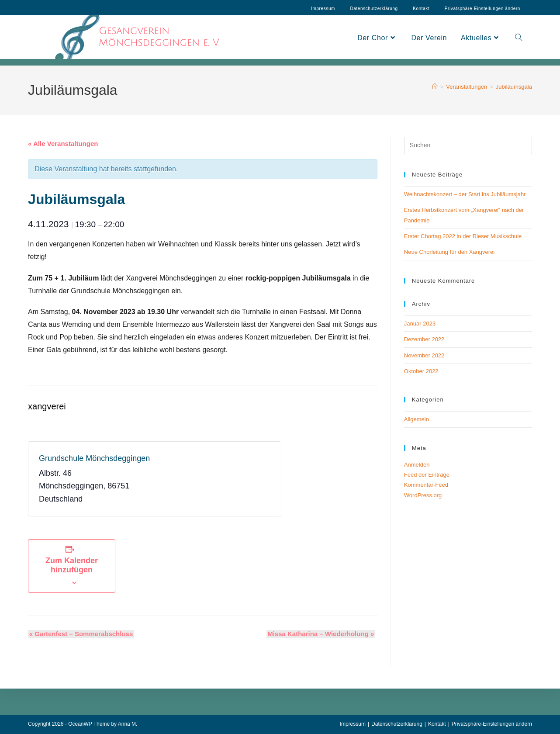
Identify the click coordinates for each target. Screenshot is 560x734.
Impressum (323, 9)
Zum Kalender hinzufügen (72, 565)
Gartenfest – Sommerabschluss (80, 634)
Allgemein (417, 419)
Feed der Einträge (427, 475)
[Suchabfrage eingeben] (468, 145)
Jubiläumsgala (514, 87)
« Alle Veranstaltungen (63, 144)
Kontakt (421, 9)
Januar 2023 (420, 324)
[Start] (435, 87)
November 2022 (424, 355)
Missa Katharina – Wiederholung (322, 634)
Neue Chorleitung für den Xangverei (449, 252)
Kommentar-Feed (426, 485)
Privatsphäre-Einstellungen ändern (482, 9)
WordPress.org (423, 495)
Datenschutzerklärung (374, 9)
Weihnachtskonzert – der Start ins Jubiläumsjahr (465, 194)
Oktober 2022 (421, 371)
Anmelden (417, 465)
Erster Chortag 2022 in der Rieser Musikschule (463, 236)
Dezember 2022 (424, 339)
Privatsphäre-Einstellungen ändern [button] (492, 724)
